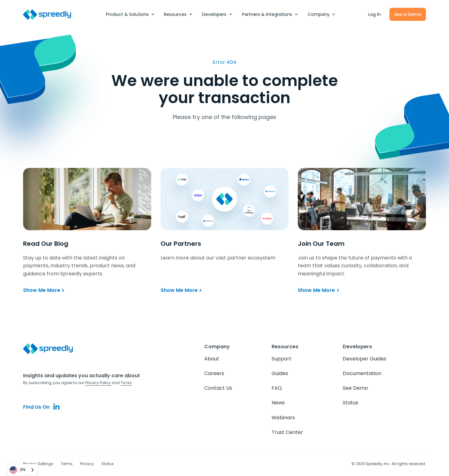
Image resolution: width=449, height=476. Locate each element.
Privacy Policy (98, 383)
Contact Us (218, 388)
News (278, 403)
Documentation (362, 373)
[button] (130, 14)
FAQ (277, 388)
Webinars (283, 418)
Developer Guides (365, 359)
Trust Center (287, 432)
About (212, 359)
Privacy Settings (38, 464)
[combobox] (22, 470)
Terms (67, 464)
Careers (214, 373)
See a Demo (408, 14)
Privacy (87, 464)
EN (17, 470)
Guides (280, 373)
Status (350, 403)
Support (282, 359)
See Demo (355, 388)
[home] (51, 14)
